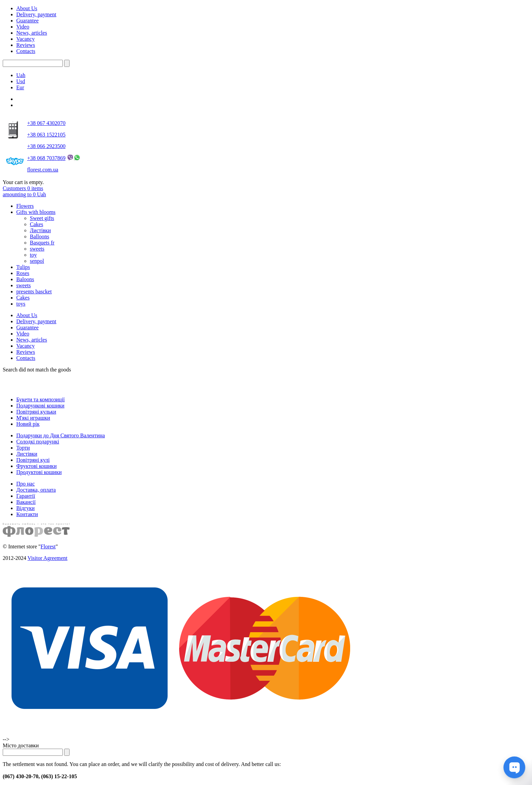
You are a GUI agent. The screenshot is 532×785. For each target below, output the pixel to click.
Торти (23, 448)
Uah (21, 75)
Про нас (25, 484)
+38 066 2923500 (46, 146)
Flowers (25, 206)
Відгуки (25, 508)
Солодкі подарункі (38, 442)
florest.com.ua (43, 170)
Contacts (26, 51)
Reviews (26, 45)
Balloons (40, 236)
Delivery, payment (36, 14)
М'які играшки (33, 418)
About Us (27, 8)
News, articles (32, 33)
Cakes (36, 224)
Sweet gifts (42, 218)
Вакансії (26, 502)
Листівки (40, 230)
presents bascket (34, 291)
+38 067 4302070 (46, 123)
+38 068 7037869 (46, 158)
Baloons (25, 279)
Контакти (27, 514)
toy (33, 255)
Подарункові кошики (40, 406)
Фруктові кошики (36, 466)
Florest (48, 546)
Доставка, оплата (36, 490)
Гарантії (26, 496)
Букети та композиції (41, 399)
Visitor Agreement (47, 558)
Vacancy (25, 39)
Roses (23, 273)
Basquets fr (42, 243)
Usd (21, 81)
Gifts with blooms (36, 212)
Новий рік (28, 424)
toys (21, 304)
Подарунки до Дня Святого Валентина (61, 435)
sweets (37, 249)
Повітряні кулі (33, 460)
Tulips (23, 267)
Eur (20, 87)
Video (23, 27)
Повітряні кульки (36, 412)
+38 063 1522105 (46, 135)
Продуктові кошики (39, 472)
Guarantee (27, 21)
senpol (37, 261)
